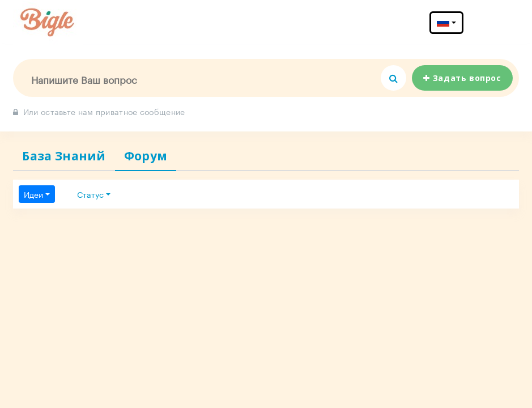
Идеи (33, 194)
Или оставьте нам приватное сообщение (99, 111)
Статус (90, 194)
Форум (146, 156)
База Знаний (64, 156)
